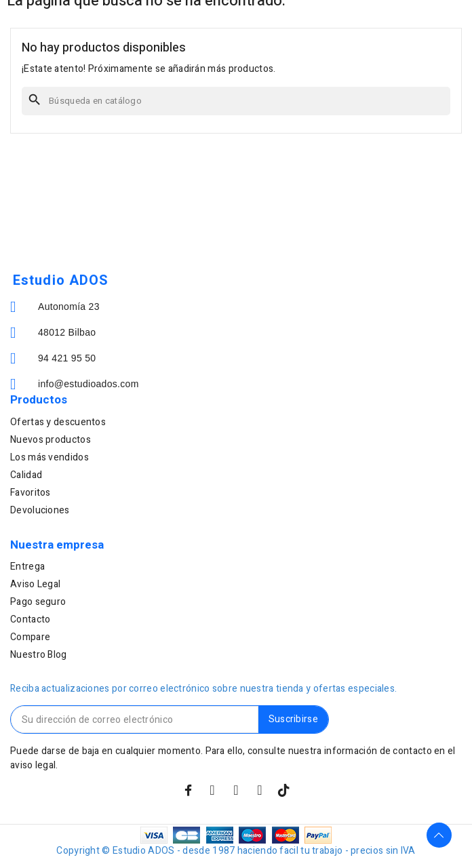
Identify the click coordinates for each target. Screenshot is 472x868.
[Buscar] (236, 101)
